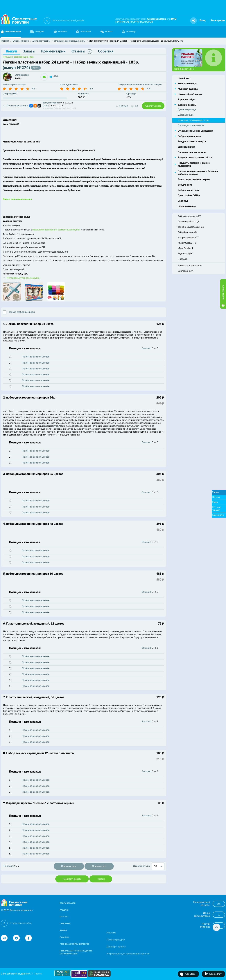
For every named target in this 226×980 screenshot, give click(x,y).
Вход (202, 21)
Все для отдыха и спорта (192, 142)
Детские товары (187, 105)
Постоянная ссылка (15, 106)
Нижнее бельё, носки (190, 94)
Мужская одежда (188, 89)
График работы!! (184, 69)
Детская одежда (187, 110)
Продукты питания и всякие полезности (194, 164)
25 (219, 904)
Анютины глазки (156, 19)
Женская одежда (188, 84)
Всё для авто (185, 185)
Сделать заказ (153, 106)
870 (56, 76)
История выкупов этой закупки (23, 278)
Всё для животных (188, 190)
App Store (190, 974)
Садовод (183, 201)
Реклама (111, 933)
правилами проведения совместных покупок (56, 230)
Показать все (99, 866)
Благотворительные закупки (194, 180)
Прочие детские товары (191, 126)
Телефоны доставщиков (191, 227)
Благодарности (186, 271)
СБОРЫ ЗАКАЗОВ (68, 903)
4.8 (34, 89)
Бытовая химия (186, 147)
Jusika (18, 79)
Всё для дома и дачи (189, 136)
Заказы (29, 51)
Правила (182, 259)
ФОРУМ (106, 32)
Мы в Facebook (186, 248)
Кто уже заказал (217, 509)
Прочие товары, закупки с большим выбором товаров (198, 173)
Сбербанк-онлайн (187, 232)
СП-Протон (36, 974)
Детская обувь (186, 115)
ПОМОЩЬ (129, 32)
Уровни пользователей (190, 266)
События (106, 51)
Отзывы (82, 52)
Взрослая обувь (187, 100)
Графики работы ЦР (188, 222)
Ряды (215, 502)
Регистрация (218, 21)
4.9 (91, 89)
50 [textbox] (155, 866)
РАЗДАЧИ (37, 32)
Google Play (215, 974)
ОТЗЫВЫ (60, 32)
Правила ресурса (116, 940)
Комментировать (72, 879)
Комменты (218, 515)
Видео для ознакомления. (18, 199)
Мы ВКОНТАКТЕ (187, 243)
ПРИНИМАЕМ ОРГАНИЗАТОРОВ (134, 22)
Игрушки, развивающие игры (18, 57)
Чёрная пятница (187, 206)
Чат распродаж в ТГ (188, 238)
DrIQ (174, 19)
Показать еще (69, 866)
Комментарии (53, 51)
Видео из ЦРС (185, 254)
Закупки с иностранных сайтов (195, 158)
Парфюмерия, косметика (192, 152)
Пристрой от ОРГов (189, 196)
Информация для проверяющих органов (128, 954)
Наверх (101, 879)
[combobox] (158, 866)
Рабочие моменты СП (190, 216)
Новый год (184, 78)
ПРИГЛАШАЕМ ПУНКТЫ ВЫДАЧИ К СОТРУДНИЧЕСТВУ (76, 952)
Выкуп (11, 51)
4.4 (149, 89)
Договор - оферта (116, 947)
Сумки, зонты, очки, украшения (195, 131)
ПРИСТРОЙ (84, 32)
